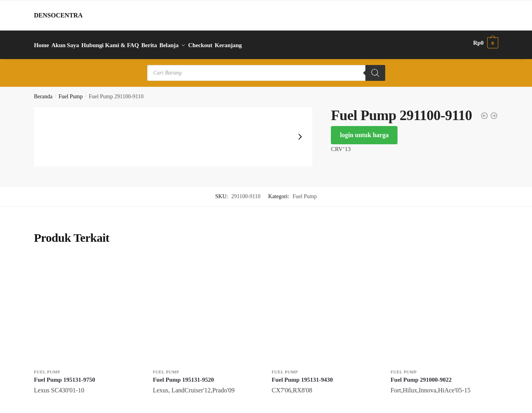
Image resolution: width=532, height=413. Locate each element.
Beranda (43, 92)
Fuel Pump (70, 92)
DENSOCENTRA (59, 15)
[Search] (375, 69)
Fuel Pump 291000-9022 (421, 375)
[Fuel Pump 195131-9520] (206, 306)
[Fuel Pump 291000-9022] (444, 306)
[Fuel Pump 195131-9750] (88, 306)
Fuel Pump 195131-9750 (65, 375)
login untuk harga (364, 131)
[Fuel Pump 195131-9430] (325, 306)
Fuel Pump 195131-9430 (302, 375)
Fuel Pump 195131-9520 (183, 375)
